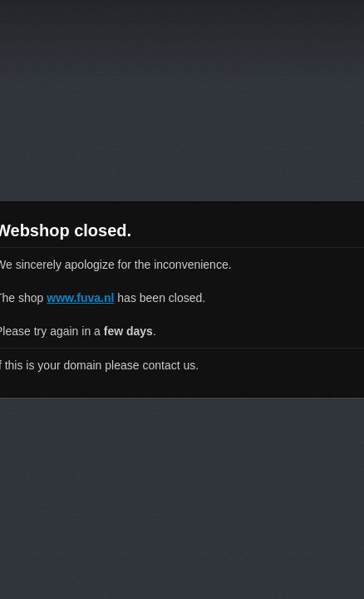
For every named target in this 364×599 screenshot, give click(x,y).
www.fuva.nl (80, 298)
